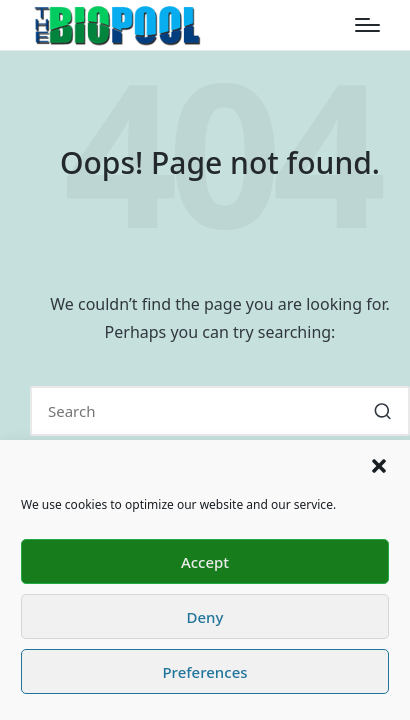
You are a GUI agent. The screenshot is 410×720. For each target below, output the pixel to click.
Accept (205, 562)
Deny (205, 617)
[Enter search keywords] (220, 411)
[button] (379, 466)
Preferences (204, 672)
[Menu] (367, 25)
